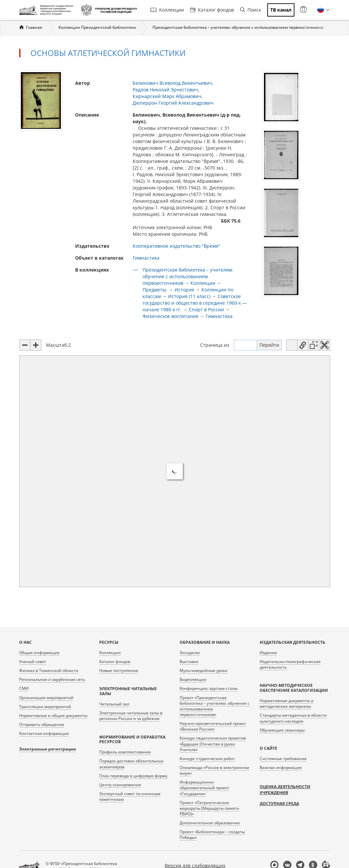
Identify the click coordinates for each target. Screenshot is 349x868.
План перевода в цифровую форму (133, 776)
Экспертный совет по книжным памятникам (130, 796)
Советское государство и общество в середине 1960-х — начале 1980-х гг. (195, 303)
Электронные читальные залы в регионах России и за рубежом (131, 716)
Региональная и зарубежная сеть (52, 679)
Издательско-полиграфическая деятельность (290, 664)
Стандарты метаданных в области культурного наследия (293, 718)
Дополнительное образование (210, 823)
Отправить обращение (42, 724)
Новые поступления (119, 670)
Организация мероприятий (46, 698)
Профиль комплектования (125, 752)
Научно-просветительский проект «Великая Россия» (213, 726)
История (184, 290)
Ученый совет (33, 662)
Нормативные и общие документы (53, 715)
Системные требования (283, 759)
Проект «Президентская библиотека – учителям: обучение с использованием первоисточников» (215, 706)
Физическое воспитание (171, 316)
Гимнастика (146, 258)
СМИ (24, 688)
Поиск (251, 10)
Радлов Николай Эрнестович (165, 90)
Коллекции (167, 10)
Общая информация (39, 653)
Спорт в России (207, 309)
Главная (34, 27)
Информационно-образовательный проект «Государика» (204, 788)
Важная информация (281, 767)
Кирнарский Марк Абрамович (167, 96)
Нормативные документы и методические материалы (287, 703)
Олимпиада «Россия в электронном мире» (214, 770)
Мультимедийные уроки (204, 670)
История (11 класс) (189, 296)
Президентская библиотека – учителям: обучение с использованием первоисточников (238, 27)
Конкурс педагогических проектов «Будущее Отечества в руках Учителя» (213, 744)
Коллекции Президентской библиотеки (97, 27)
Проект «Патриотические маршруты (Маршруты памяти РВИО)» (209, 808)
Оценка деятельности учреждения (285, 790)
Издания (268, 653)
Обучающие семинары (282, 730)
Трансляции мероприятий (45, 707)
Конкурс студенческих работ (207, 759)
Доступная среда (279, 804)
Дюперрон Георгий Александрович (173, 103)
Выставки (189, 662)
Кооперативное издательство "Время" (176, 246)
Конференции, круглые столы (209, 688)
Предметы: (155, 290)
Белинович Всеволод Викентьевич (172, 83)
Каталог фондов (212, 10)
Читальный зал (114, 704)
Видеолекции (193, 679)
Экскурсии (190, 653)
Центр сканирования (120, 785)
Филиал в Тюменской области (49, 670)
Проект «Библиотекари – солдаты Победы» (212, 835)
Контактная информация (44, 733)
